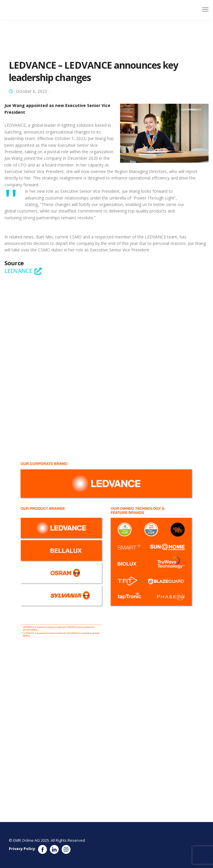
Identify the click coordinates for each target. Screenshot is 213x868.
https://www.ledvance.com (114, 308)
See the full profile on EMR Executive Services (130, 649)
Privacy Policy (22, 849)
